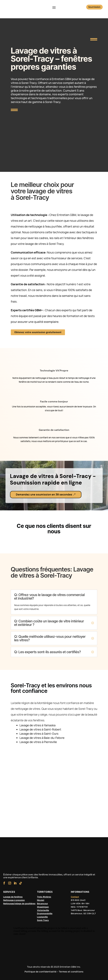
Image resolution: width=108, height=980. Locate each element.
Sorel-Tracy (43, 920)
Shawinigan (43, 907)
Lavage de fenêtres (13, 897)
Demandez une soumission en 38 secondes (44, 494)
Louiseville (42, 917)
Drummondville (45, 913)
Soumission (94, 7)
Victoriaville (43, 910)
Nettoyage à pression (14, 900)
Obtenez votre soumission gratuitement (38, 332)
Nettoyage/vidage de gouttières (19, 903)
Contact (75, 897)
